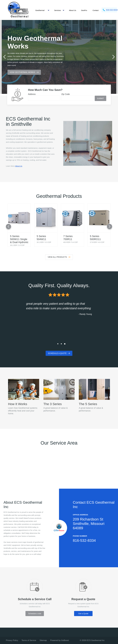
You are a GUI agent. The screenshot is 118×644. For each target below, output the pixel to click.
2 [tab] (61, 344)
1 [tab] (58, 344)
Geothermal (40, 10)
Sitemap (43, 640)
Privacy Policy (12, 640)
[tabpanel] (59, 57)
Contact (96, 10)
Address (32, 94)
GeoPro (84, 10)
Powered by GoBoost (60, 640)
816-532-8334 (84, 540)
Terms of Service (29, 640)
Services (58, 10)
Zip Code (66, 94)
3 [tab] (65, 344)
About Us (73, 10)
